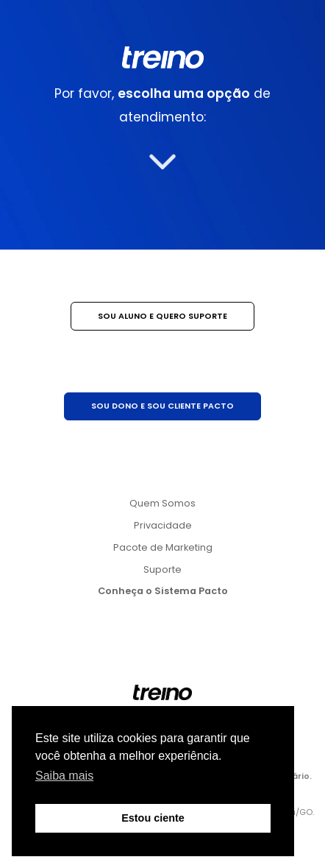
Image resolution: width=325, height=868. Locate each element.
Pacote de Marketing (163, 547)
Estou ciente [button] (153, 818)
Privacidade (163, 525)
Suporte (162, 569)
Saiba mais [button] (64, 776)
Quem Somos (162, 503)
